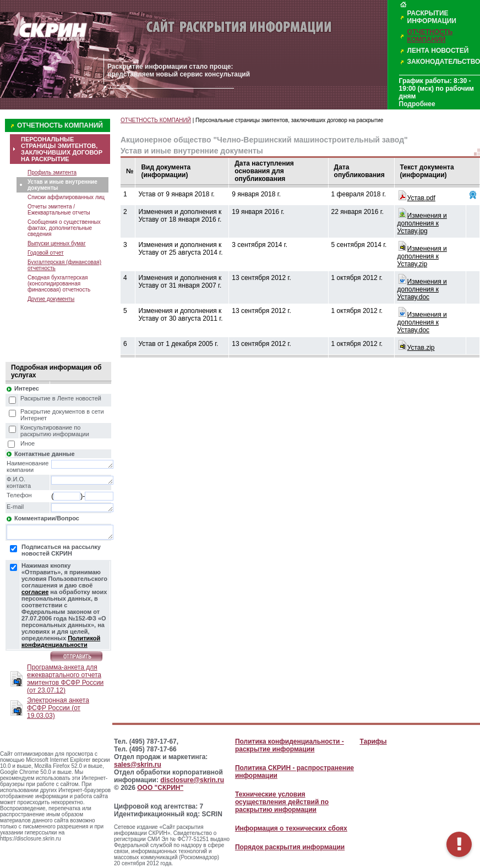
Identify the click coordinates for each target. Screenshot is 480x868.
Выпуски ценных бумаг (57, 243)
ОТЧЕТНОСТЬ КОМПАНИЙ (430, 36)
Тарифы (373, 741)
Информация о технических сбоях (291, 828)
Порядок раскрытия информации (290, 847)
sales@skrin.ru (138, 765)
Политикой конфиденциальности (61, 641)
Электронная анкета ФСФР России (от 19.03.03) (58, 708)
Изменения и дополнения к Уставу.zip (422, 256)
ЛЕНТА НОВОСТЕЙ (438, 51)
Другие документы (51, 299)
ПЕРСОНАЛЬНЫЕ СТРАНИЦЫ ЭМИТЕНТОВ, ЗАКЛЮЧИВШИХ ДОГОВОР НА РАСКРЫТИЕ (62, 149)
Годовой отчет (46, 253)
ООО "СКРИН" (160, 788)
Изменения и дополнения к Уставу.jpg (422, 223)
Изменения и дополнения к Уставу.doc (422, 289)
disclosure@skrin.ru (192, 780)
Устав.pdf (421, 198)
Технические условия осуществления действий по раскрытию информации (282, 802)
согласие (35, 592)
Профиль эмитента (52, 172)
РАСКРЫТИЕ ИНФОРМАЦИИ (432, 17)
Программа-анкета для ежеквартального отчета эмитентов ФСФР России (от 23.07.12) (65, 679)
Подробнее (417, 104)
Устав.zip (421, 348)
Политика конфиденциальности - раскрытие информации (290, 745)
